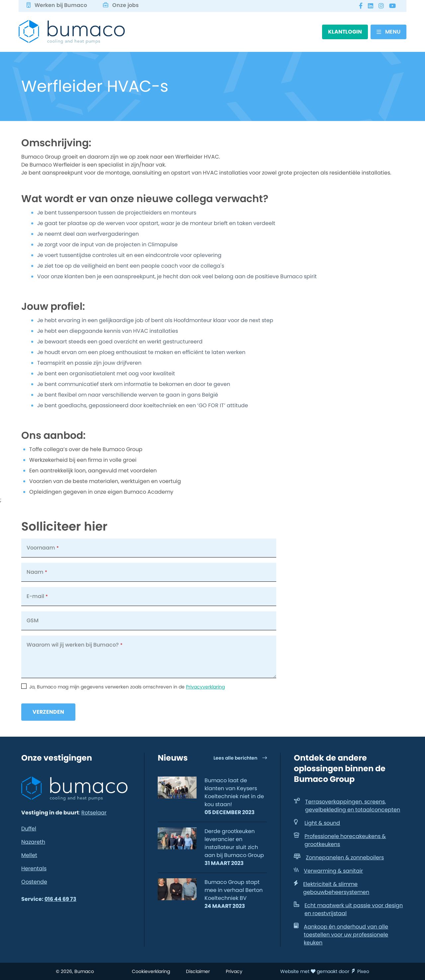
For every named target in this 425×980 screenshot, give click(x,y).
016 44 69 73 (60, 899)
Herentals (34, 868)
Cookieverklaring (151, 971)
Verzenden (48, 712)
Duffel (29, 829)
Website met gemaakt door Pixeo (325, 971)
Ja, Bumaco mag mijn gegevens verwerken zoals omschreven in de (127, 687)
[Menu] (388, 32)
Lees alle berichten (240, 758)
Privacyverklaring (205, 687)
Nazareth (33, 842)
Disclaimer (198, 971)
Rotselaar (94, 813)
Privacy (234, 971)
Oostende (34, 882)
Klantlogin (345, 32)
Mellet (29, 855)
